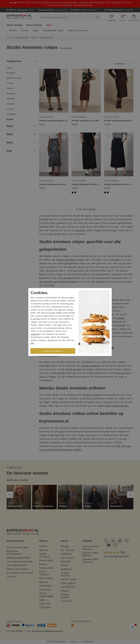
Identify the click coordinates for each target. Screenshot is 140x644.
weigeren (35, 334)
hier (60, 325)
